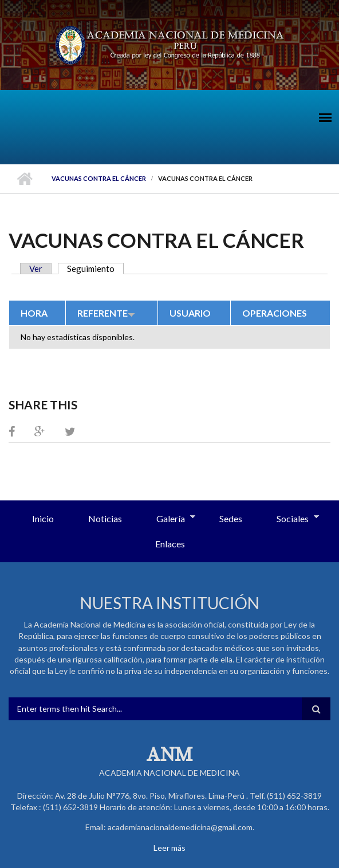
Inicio (24, 179)
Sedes (231, 518)
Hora (34, 313)
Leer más (169, 848)
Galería (167, 519)
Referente (106, 313)
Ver (36, 269)
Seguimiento (95, 269)
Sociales (289, 519)
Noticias (105, 518)
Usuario (190, 313)
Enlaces (170, 544)
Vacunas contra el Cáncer (99, 178)
